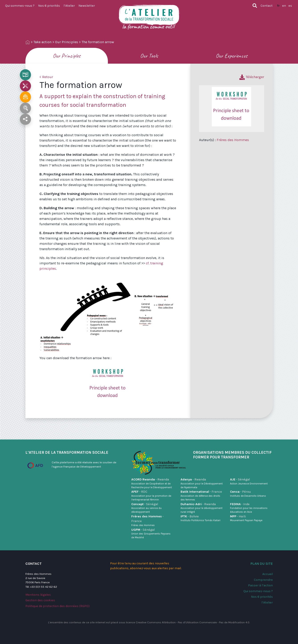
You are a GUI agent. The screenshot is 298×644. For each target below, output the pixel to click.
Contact (267, 6)
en (284, 6)
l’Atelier (69, 6)
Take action (42, 42)
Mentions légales (38, 595)
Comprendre (263, 580)
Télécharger (252, 77)
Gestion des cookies (40, 600)
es (290, 6)
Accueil (268, 574)
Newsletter (87, 6)
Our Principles (67, 42)
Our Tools (149, 56)
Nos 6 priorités (49, 6)
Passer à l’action (260, 585)
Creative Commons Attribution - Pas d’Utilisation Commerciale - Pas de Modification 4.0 (193, 622)
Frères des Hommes (233, 140)
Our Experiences (232, 56)
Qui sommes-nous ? (20, 6)
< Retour (46, 77)
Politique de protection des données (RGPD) (58, 606)
